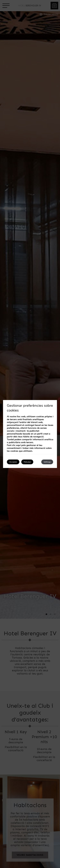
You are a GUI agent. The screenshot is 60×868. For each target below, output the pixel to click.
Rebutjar (27, 462)
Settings (47, 462)
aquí (18, 445)
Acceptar (13, 462)
